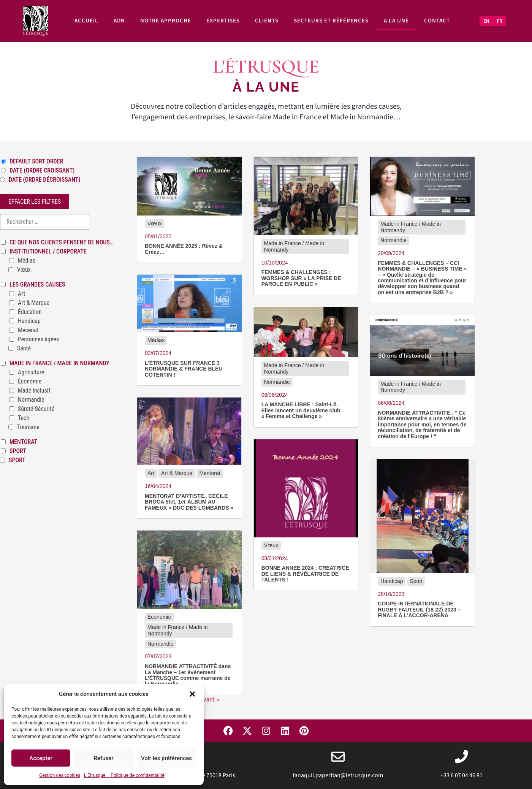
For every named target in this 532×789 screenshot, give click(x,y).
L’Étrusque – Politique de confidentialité (124, 775)
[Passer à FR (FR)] (500, 21)
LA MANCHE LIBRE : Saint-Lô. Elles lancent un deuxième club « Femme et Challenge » (301, 410)
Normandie (31, 400)
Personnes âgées (38, 339)
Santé (24, 349)
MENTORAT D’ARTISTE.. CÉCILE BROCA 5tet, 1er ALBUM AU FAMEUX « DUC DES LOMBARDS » (189, 502)
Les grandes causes (37, 285)
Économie (30, 382)
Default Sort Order (36, 162)
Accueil (86, 21)
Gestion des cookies (60, 775)
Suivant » (207, 699)
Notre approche (166, 21)
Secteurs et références (331, 21)
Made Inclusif (34, 391)
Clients (267, 21)
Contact (437, 21)
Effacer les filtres (35, 202)
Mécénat (28, 330)
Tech (24, 418)
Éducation (30, 312)
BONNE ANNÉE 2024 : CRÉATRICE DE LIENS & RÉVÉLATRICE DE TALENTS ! (305, 574)
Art (21, 294)
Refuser (103, 758)
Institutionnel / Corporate (48, 252)
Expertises (223, 21)
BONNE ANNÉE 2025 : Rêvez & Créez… (184, 249)
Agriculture (31, 372)
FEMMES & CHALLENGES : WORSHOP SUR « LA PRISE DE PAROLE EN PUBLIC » (301, 278)
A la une (396, 21)
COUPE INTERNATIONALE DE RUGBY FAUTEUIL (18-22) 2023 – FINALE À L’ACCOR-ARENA (419, 610)
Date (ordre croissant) (42, 171)
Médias (27, 261)
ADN (119, 21)
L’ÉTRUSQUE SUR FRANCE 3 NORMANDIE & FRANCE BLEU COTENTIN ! (184, 369)
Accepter (41, 758)
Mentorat (23, 442)
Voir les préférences (166, 758)
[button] (192, 694)
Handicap (29, 321)
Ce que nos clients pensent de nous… (62, 242)
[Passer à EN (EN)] (486, 21)
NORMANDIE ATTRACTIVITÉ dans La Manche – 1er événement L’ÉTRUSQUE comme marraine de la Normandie (188, 675)
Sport (18, 451)
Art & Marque (34, 303)
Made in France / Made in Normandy (59, 363)
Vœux (24, 270)
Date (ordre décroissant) (44, 180)
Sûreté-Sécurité (36, 409)
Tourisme (28, 427)
